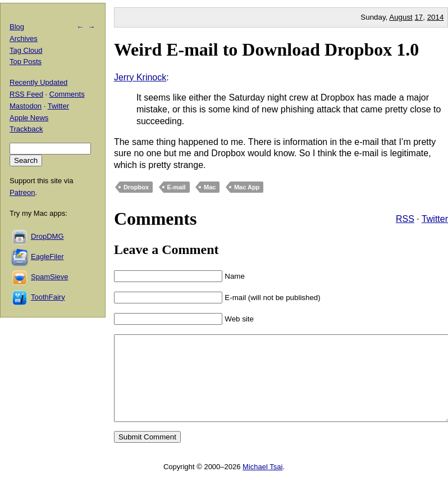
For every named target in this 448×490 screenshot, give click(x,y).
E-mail (177, 187)
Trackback (26, 129)
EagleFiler (47, 257)
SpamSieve (49, 277)
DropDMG (47, 236)
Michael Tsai (262, 484)
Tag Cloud (26, 50)
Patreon (22, 192)
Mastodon (26, 106)
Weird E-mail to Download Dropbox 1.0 (266, 49)
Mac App (247, 187)
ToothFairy (48, 297)
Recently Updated (38, 82)
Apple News (29, 118)
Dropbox (136, 187)
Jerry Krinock (140, 77)
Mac (210, 187)
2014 (436, 17)
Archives (24, 38)
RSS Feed (26, 94)
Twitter (435, 219)
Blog (17, 27)
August (401, 17)
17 (419, 17)
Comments (67, 94)
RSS (405, 219)
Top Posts (26, 62)
